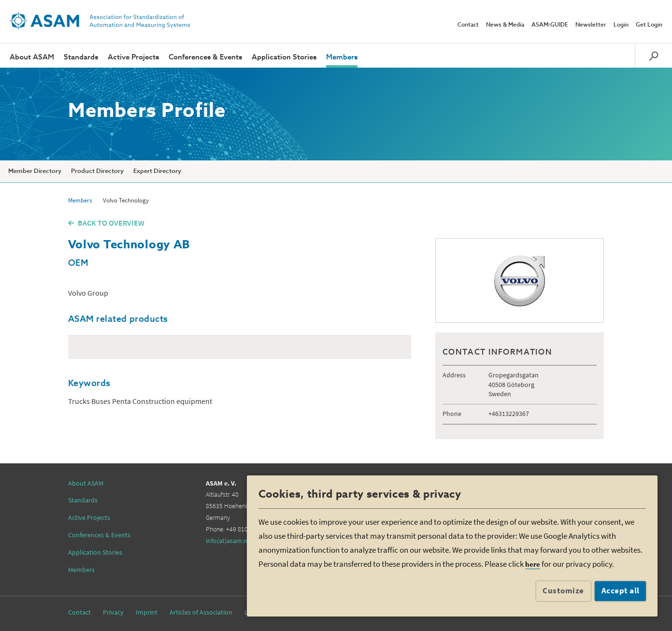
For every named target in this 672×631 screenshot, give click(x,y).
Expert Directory (157, 171)
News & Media (505, 25)
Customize (563, 590)
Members (342, 57)
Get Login (649, 25)
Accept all (621, 590)
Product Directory (97, 171)
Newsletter (591, 25)
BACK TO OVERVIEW (111, 223)
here (533, 564)
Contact (468, 25)
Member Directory (35, 171)
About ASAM (32, 57)
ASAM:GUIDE (550, 25)
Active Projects (133, 57)
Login (621, 25)
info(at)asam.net (229, 541)
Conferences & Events (205, 57)
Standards (81, 57)
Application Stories (284, 57)
